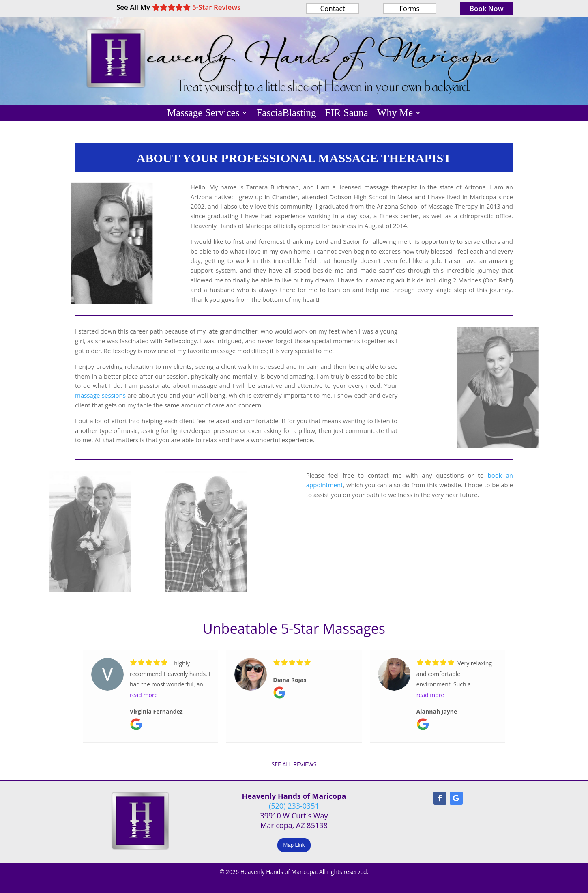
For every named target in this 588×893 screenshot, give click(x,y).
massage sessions (100, 395)
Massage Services (203, 114)
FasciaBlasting (286, 114)
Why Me (395, 114)
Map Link (294, 845)
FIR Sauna (347, 114)
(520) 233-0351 (294, 806)
